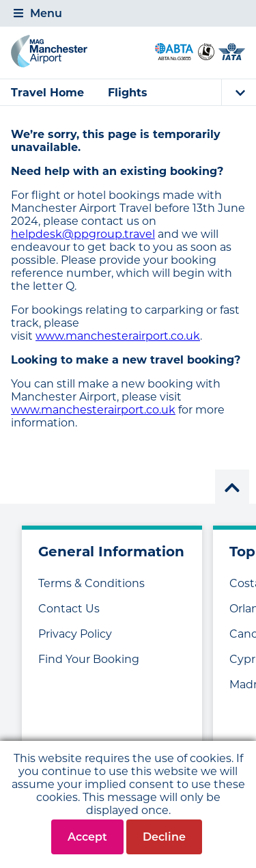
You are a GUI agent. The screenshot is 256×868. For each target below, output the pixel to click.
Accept (87, 837)
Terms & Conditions (91, 583)
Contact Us (69, 609)
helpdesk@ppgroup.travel (83, 234)
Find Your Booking (89, 659)
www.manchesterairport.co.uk (118, 336)
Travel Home (47, 93)
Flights (128, 93)
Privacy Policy (75, 634)
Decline (164, 837)
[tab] (128, 13)
